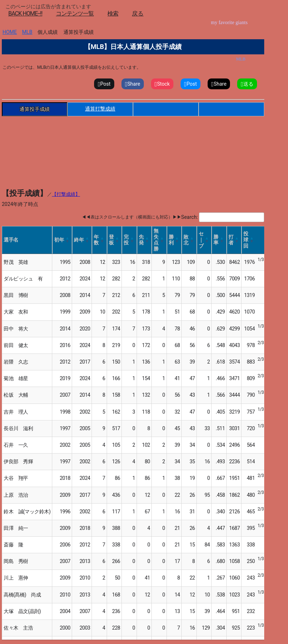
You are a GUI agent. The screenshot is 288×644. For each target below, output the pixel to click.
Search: (190, 217)
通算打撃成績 (100, 109)
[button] (67, 240)
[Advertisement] (133, 138)
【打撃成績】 (66, 194)
